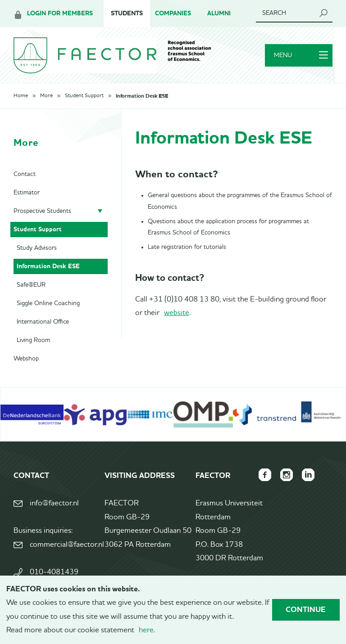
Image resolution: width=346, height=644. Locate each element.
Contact (25, 174)
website (177, 313)
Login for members (60, 13)
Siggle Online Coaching (48, 303)
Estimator (27, 193)
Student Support (84, 96)
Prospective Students (42, 211)
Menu (301, 55)
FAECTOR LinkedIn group (308, 475)
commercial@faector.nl (66, 545)
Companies (173, 13)
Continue (306, 609)
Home (21, 96)
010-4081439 (54, 572)
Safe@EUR (31, 285)
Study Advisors (37, 248)
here (146, 630)
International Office (43, 322)
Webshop (26, 359)
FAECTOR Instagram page (287, 475)
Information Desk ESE (142, 96)
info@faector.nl (54, 503)
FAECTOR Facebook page (265, 475)
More (46, 96)
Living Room (33, 340)
